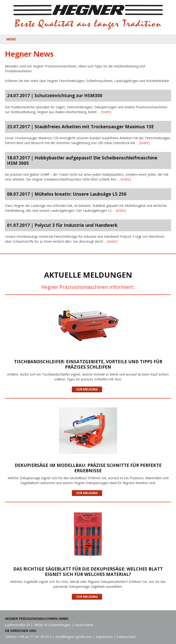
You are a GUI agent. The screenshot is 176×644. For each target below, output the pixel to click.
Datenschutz (126, 637)
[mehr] (106, 112)
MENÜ (11, 39)
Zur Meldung (87, 389)
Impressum (104, 637)
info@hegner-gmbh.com (74, 637)
